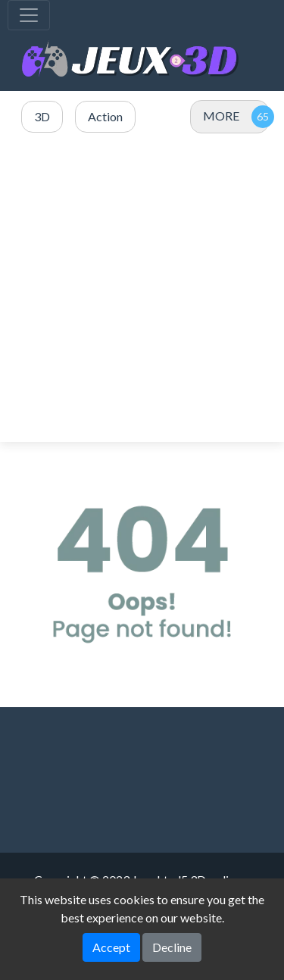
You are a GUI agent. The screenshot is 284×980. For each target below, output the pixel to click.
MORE (221, 116)
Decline (172, 947)
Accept (111, 947)
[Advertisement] (142, 288)
